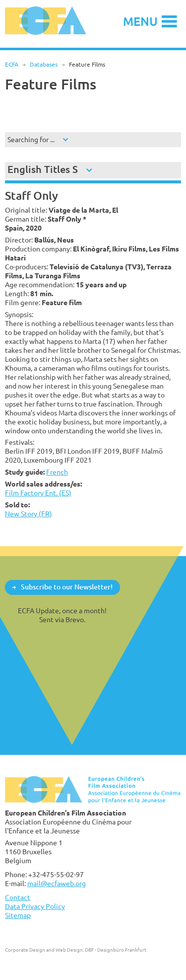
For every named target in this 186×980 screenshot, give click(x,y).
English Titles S (43, 169)
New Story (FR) (29, 514)
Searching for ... (31, 139)
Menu (140, 21)
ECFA (12, 64)
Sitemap (18, 915)
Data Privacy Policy (35, 906)
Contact (18, 897)
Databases (44, 64)
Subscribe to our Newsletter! (67, 587)
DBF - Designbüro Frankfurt (116, 950)
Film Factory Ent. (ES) (38, 493)
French (57, 472)
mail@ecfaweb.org (57, 883)
